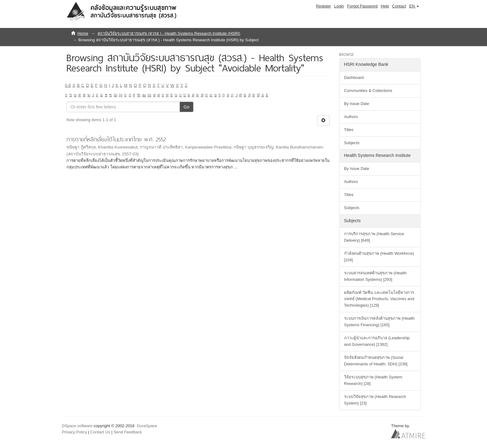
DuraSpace (147, 426)
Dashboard (354, 78)
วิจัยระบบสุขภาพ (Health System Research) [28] (373, 380)
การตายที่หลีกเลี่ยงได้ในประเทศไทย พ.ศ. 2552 (116, 139)
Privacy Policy (74, 432)
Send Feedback (127, 432)
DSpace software (77, 426)
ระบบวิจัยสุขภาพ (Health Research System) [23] (375, 400)
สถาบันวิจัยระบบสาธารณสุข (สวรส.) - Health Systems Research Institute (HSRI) (169, 33)
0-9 (68, 85)
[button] (414, 6)
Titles (349, 130)
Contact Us (100, 432)
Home (83, 33)
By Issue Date (357, 104)
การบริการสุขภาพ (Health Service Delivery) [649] (374, 237)
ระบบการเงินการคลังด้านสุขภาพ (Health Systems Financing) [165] (380, 322)
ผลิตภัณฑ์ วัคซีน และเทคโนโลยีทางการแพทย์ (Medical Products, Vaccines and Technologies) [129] (379, 299)
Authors (351, 117)
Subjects (352, 143)
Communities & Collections (368, 91)
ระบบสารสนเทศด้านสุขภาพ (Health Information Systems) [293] (375, 276)
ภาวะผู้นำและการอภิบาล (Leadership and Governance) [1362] (377, 341)
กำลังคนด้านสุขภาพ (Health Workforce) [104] (379, 257)
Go (187, 107)
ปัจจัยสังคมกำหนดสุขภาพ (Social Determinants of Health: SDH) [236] (376, 361)
